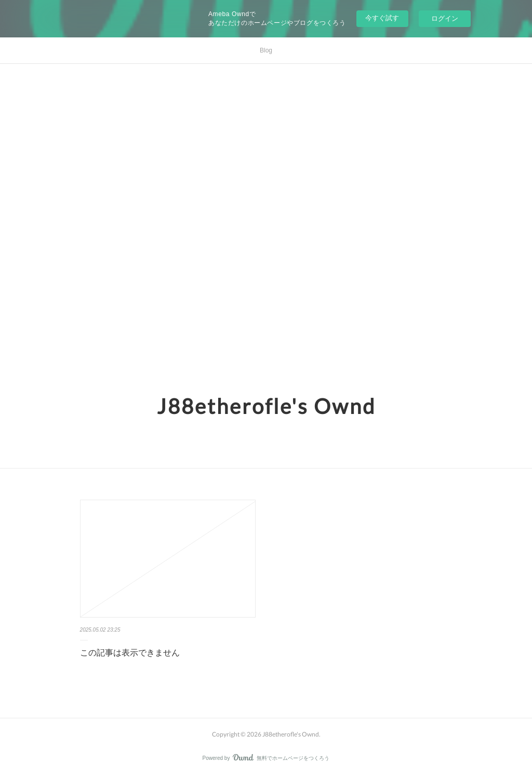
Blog (266, 50)
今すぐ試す (382, 18)
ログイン (445, 18)
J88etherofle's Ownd (266, 406)
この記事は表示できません (130, 653)
